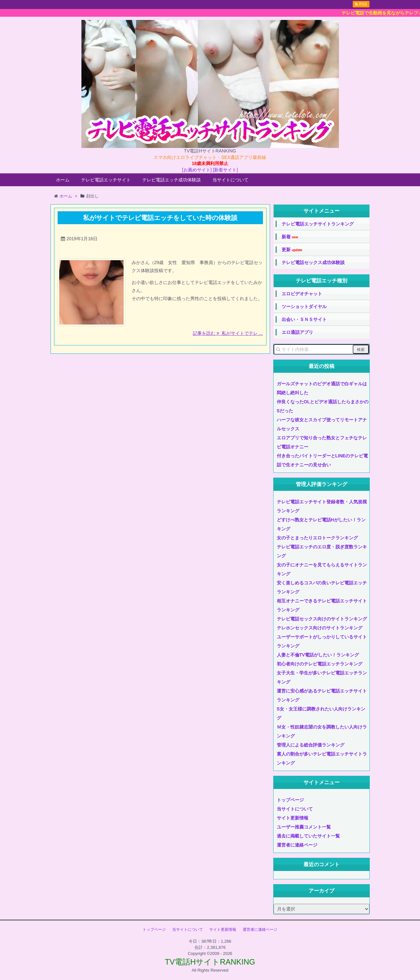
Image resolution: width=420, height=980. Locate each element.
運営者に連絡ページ (297, 845)
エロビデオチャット (302, 294)
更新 (292, 250)
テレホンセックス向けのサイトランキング (320, 628)
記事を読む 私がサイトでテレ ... (228, 333)
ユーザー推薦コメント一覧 (304, 827)
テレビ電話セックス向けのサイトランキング (322, 619)
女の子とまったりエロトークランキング (317, 538)
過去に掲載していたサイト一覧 (308, 836)
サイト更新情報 (293, 818)
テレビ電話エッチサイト (106, 180)
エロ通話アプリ (297, 332)
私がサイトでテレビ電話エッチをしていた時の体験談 (160, 218)
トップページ (290, 800)
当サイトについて (230, 180)
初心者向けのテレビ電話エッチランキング (320, 664)
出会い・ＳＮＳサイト (304, 319)
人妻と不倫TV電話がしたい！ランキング (318, 655)
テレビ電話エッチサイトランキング (318, 224)
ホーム (63, 180)
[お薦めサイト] (197, 170)
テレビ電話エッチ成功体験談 (172, 180)
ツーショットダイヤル (304, 307)
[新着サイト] (225, 170)
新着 (290, 237)
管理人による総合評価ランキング (311, 745)
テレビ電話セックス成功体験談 (313, 262)
